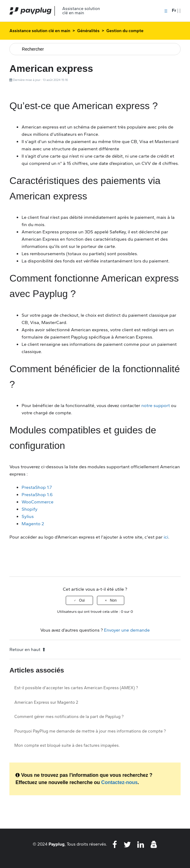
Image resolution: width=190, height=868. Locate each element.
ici (166, 537)
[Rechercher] (95, 49)
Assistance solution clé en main (40, 31)
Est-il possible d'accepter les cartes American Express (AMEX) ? (76, 688)
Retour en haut (28, 649)
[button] (166, 11)
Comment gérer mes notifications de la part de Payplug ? (69, 717)
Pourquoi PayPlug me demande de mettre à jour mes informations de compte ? (90, 731)
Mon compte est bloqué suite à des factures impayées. (67, 745)
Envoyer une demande (127, 630)
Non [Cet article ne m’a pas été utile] (113, 600)
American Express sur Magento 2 (46, 702)
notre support (155, 406)
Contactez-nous (119, 782)
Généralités (88, 31)
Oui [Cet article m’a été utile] (82, 600)
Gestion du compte (125, 31)
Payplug (57, 844)
